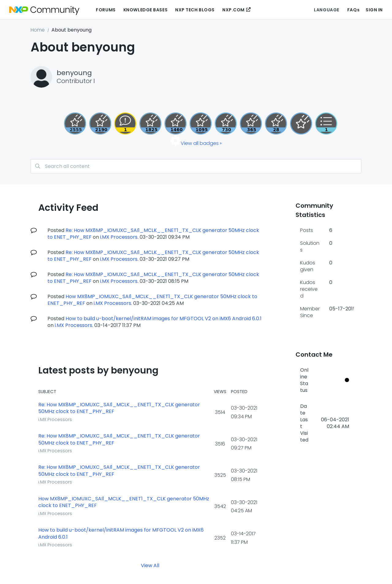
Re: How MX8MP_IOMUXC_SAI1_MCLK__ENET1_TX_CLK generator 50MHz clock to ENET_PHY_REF (119, 408)
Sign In (374, 10)
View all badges (200, 143)
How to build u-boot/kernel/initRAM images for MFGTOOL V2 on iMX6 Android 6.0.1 (164, 319)
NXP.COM (234, 10)
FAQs (353, 10)
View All (150, 565)
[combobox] (196, 166)
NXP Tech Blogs (195, 10)
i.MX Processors (119, 237)
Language (326, 10)
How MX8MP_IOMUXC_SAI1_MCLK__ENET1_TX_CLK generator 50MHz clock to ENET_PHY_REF (124, 502)
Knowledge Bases (145, 10)
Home (38, 30)
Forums (106, 10)
